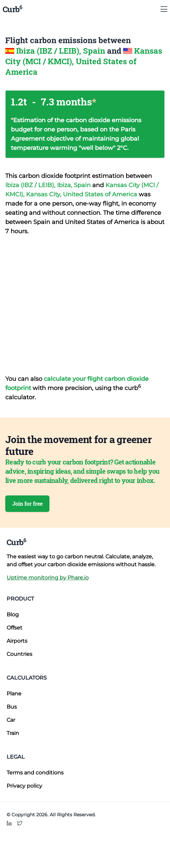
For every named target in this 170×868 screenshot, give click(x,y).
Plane (14, 694)
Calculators (27, 678)
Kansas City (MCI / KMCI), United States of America (84, 61)
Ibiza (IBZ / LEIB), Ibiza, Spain (49, 185)
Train (13, 733)
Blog (13, 615)
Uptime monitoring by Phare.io (48, 578)
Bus (12, 707)
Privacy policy (24, 786)
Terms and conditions (35, 773)
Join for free (27, 504)
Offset (14, 628)
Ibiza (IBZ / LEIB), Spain (62, 51)
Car (11, 720)
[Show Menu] (164, 9)
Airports (17, 641)
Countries (19, 654)
